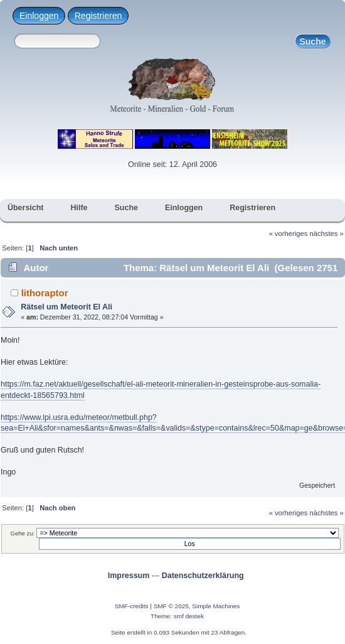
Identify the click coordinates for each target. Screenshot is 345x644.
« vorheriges (289, 233)
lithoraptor (45, 293)
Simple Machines (216, 606)
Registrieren (98, 16)
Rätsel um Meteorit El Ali (66, 307)
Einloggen (39, 16)
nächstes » (327, 233)
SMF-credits (132, 606)
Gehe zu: (23, 533)
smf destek (189, 616)
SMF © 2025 (171, 606)
